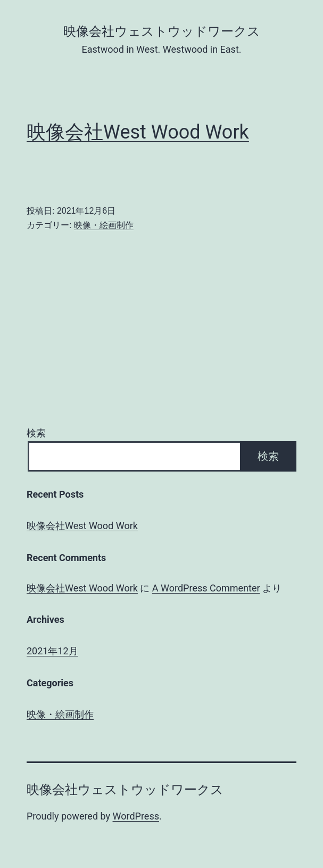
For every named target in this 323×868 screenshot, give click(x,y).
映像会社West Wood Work (138, 132)
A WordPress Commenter (206, 588)
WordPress (136, 816)
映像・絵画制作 (104, 225)
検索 (36, 433)
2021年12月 (52, 651)
